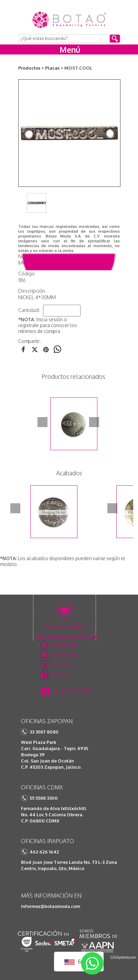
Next (94, 422)
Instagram (62, 664)
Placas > (54, 68)
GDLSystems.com (123, 957)
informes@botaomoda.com (51, 906)
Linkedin (61, 674)
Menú (70, 49)
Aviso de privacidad (72, 690)
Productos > (31, 68)
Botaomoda (64, 655)
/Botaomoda (65, 645)
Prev (43, 422)
